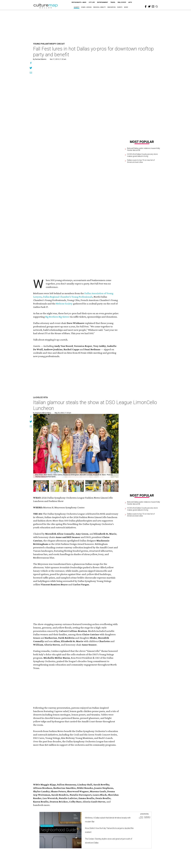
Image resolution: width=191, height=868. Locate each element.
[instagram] (153, 6)
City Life (92, 2)
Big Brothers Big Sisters (57, 317)
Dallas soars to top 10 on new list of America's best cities (141, 161)
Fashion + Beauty (99, 7)
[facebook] (146, 7)
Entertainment (103, 2)
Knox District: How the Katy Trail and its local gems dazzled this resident (109, 830)
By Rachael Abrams (40, 59)
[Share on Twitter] (31, 68)
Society (77, 7)
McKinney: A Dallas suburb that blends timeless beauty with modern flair (108, 820)
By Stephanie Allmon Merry (42, 413)
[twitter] (149, 6)
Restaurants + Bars (79, 2)
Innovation (111, 7)
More (126, 7)
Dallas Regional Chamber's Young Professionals (68, 297)
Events (120, 7)
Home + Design (86, 7)
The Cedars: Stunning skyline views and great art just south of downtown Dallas (108, 841)
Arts (130, 2)
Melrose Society (64, 304)
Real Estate (122, 2)
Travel (113, 2)
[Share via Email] (31, 73)
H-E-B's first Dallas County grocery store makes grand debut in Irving (142, 155)
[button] (41, 486)
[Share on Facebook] (31, 63)
